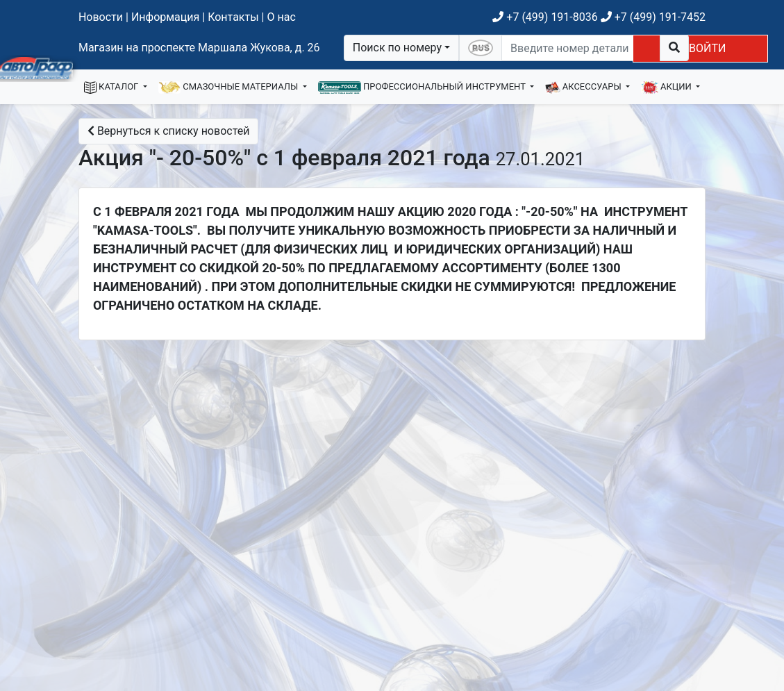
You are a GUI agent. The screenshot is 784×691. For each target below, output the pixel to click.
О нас (281, 17)
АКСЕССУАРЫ (584, 88)
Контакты (233, 17)
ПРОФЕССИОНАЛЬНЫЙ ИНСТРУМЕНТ (423, 88)
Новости (101, 17)
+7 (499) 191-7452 (653, 17)
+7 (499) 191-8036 (545, 17)
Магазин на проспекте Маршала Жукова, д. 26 (199, 48)
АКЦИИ (667, 88)
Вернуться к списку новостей (169, 131)
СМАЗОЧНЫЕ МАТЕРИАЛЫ (230, 88)
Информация (165, 17)
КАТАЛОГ (112, 88)
